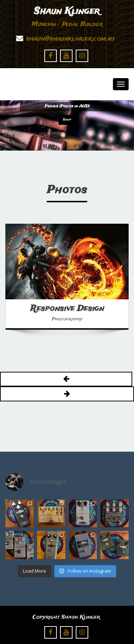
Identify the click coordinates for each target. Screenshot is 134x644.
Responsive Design (67, 309)
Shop (67, 120)
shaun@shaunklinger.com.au (70, 39)
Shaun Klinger (67, 11)
